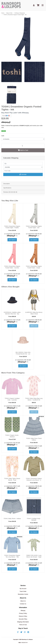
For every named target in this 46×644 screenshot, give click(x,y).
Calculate (23, 174)
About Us (23, 601)
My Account (23, 589)
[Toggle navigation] (43, 5)
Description (7, 184)
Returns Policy (23, 616)
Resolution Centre (23, 594)
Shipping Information (23, 622)
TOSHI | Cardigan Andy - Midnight (34, 519)
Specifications (7, 188)
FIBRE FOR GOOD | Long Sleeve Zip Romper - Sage (34, 556)
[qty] (23, 164)
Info (16, 236)
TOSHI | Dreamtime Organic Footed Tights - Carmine (12, 267)
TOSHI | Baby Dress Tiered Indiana (34, 439)
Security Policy (23, 619)
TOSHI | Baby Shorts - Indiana (12, 519)
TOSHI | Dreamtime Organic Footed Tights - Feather (12, 227)
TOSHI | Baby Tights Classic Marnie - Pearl (12, 479)
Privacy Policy (23, 613)
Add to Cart (23, 150)
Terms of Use (23, 625)
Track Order (23, 591)
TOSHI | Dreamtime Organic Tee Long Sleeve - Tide (12, 556)
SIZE (3, 136)
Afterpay (23, 611)
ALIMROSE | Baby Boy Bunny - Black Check (34, 313)
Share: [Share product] (6, 116)
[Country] (23, 167)
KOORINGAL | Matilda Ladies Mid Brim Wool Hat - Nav (12, 313)
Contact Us (23, 604)
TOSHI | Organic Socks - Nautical (12, 436)
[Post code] (23, 171)
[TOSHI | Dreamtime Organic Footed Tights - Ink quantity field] (23, 146)
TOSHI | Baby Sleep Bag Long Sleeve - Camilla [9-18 (34, 399)
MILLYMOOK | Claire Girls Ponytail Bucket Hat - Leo (23, 353)
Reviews (10, 192)
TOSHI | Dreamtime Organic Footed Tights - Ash (34, 227)
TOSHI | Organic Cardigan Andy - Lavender (12, 399)
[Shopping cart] (38, 5)
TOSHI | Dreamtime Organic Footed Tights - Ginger (34, 267)
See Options (12, 240)
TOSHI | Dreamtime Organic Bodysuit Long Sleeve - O (34, 479)
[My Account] (34, 5)
